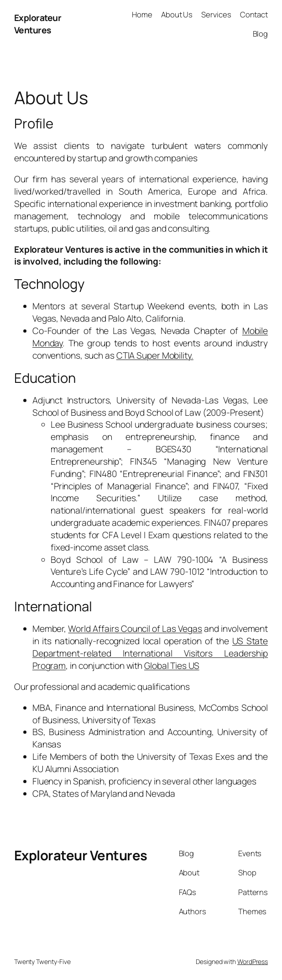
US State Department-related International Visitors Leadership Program (150, 653)
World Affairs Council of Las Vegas (135, 629)
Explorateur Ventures (38, 24)
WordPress (253, 961)
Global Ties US (172, 666)
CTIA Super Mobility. (155, 355)
